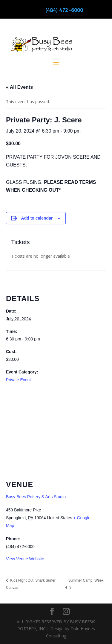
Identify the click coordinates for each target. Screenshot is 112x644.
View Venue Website (25, 559)
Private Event (18, 380)
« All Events (19, 87)
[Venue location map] (56, 435)
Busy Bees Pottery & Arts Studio (36, 497)
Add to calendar (37, 218)
